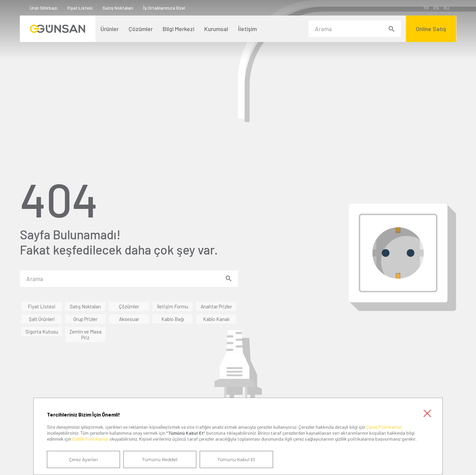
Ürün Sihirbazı (44, 8)
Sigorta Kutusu (42, 332)
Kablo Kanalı (216, 319)
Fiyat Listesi (80, 8)
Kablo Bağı (173, 319)
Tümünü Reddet (159, 459)
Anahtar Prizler (216, 306)
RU (446, 8)
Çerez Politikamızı (384, 427)
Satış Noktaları (118, 8)
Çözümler (129, 306)
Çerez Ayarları (83, 459)
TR (426, 8)
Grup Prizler (85, 319)
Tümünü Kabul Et (235, 459)
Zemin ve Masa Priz (85, 335)
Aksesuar (129, 319)
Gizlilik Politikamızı (90, 439)
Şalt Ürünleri (42, 319)
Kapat (427, 413)
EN (436, 8)
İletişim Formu (173, 306)
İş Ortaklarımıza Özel (164, 8)
